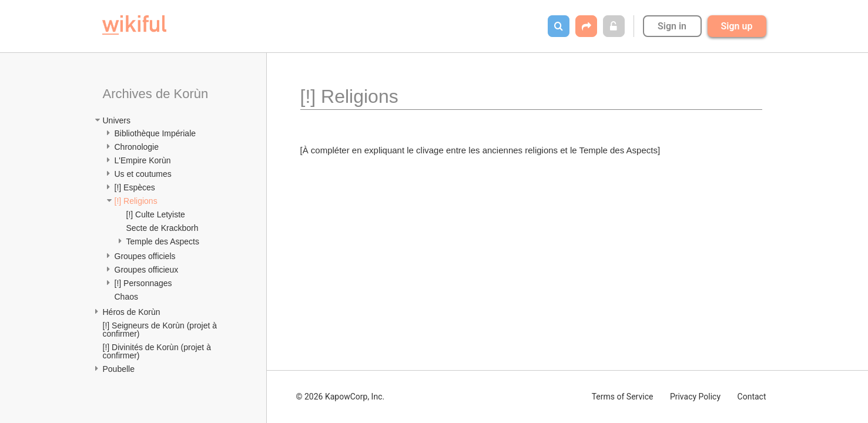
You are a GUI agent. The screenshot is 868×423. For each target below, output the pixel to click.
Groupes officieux (147, 270)
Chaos (126, 297)
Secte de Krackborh (162, 228)
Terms (623, 397)
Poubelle (119, 369)
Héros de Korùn (132, 312)
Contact (752, 397)
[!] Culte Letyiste (156, 214)
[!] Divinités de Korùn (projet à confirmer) (158, 351)
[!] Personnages (143, 283)
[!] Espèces (135, 187)
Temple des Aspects (163, 241)
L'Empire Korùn (143, 160)
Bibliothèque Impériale (155, 133)
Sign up (737, 26)
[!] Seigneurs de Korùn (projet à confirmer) (161, 330)
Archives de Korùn (156, 94)
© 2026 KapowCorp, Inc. (341, 397)
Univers (117, 120)
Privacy (695, 397)
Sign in (672, 26)
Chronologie (137, 147)
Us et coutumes (143, 174)
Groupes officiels (145, 256)
